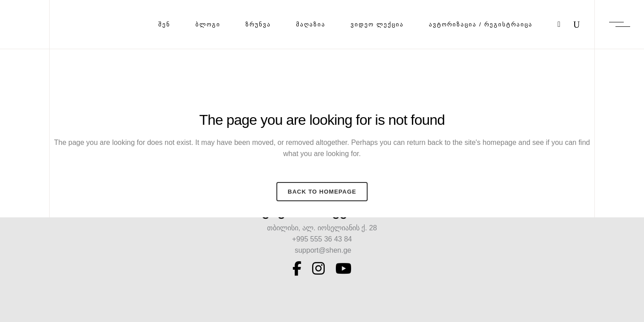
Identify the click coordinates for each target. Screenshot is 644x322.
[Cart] (559, 24)
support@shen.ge (322, 250)
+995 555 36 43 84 (322, 239)
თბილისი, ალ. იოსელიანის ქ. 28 (322, 228)
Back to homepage (322, 192)
